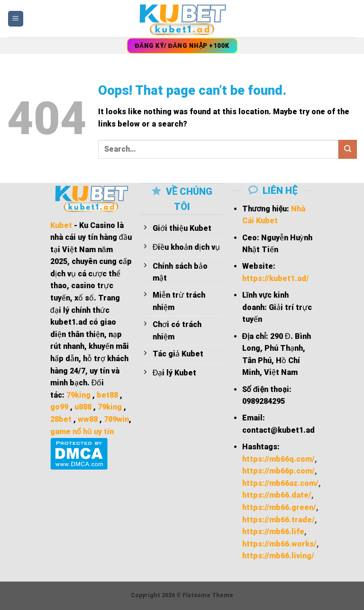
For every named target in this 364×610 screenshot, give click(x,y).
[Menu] (16, 19)
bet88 (107, 395)
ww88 (88, 419)
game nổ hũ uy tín (82, 432)
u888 (83, 407)
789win (116, 419)
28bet (61, 419)
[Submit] (348, 149)
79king (78, 395)
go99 (59, 407)
